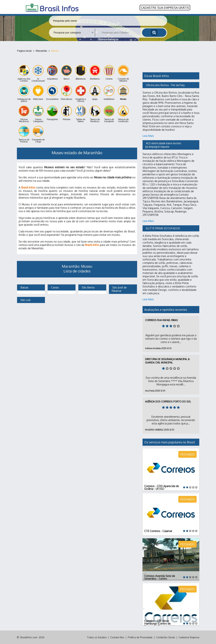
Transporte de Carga (38, 134)
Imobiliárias (109, 93)
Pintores (67, 113)
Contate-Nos (117, 637)
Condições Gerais (166, 637)
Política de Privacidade (140, 637)
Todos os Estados (97, 637)
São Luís (25, 300)
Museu (123, 93)
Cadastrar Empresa (189, 637)
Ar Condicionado (38, 73)
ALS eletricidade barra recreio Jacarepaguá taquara (164, 145)
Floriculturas (66, 93)
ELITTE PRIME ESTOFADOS (163, 228)
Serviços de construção (123, 114)
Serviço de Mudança (95, 114)
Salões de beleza (81, 114)
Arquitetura (52, 72)
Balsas (24, 287)
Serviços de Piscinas (24, 134)
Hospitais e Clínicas (81, 94)
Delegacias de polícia (24, 94)
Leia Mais (148, 136)
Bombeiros (95, 72)
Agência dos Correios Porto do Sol (168, 401)
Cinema (109, 72)
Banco (67, 72)
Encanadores (52, 93)
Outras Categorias (38, 114)
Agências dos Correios (24, 73)
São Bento (88, 287)
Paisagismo (52, 113)
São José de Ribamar (119, 289)
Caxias (55, 287)
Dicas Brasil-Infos (157, 76)
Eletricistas (38, 93)
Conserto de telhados (123, 73)
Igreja (95, 93)
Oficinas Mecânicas (24, 114)
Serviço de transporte (109, 114)
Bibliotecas (81, 72)
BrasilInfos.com (29, 637)
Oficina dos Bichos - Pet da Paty (165, 85)
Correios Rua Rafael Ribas (161, 320)
